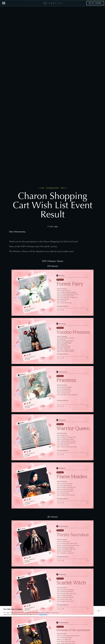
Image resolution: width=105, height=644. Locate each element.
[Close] (99, 611)
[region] (52, 611)
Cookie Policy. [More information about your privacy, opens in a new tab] (43, 615)
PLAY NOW (95, 3)
